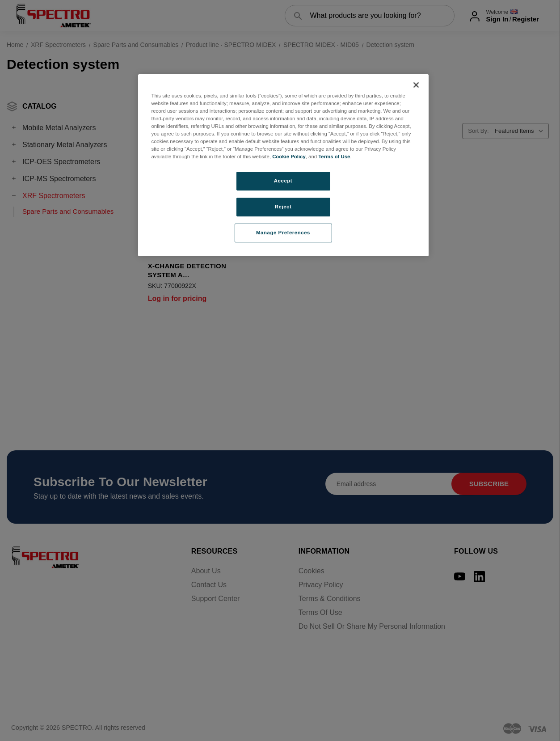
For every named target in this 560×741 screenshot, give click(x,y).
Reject (283, 207)
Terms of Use (334, 157)
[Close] (416, 85)
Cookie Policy (289, 157)
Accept (283, 181)
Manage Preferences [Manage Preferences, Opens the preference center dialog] (283, 233)
